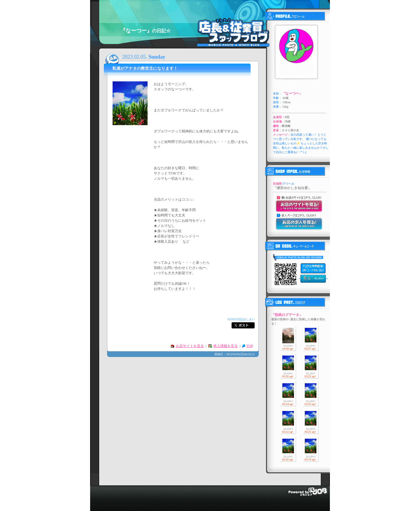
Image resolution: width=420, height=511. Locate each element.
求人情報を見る (225, 346)
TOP (250, 346)
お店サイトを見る (190, 346)
